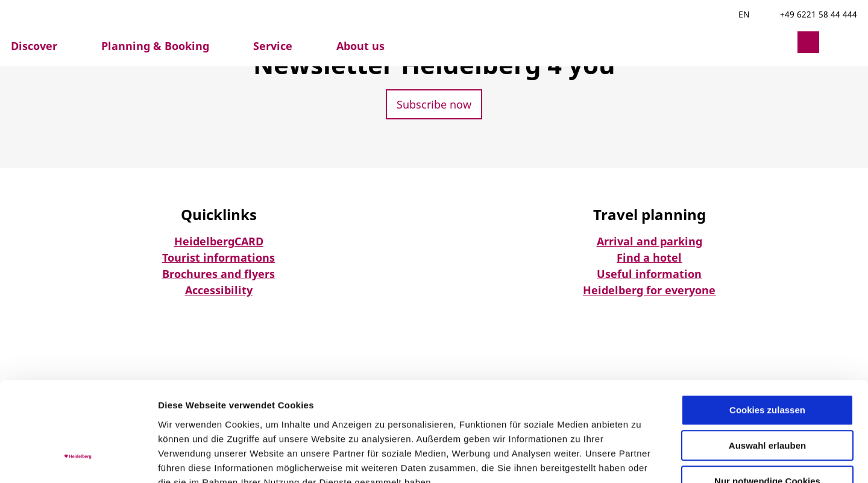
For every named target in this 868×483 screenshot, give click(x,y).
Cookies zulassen (767, 325)
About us (360, 46)
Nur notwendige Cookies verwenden (767, 401)
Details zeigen (641, 459)
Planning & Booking (155, 46)
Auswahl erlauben (767, 360)
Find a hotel (649, 257)
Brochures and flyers (219, 274)
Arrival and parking (649, 241)
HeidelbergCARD (219, 241)
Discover (34, 46)
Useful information (649, 274)
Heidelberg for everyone (649, 290)
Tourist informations (219, 257)
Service (273, 46)
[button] (779, 42)
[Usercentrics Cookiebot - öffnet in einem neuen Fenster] (78, 459)
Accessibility (219, 290)
